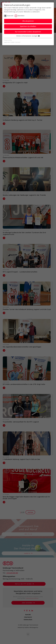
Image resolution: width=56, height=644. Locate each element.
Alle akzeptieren (28, 21)
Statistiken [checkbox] (21, 16)
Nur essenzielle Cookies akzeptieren (28, 32)
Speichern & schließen (28, 26)
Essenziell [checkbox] (10, 16)
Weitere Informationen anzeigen (28, 36)
